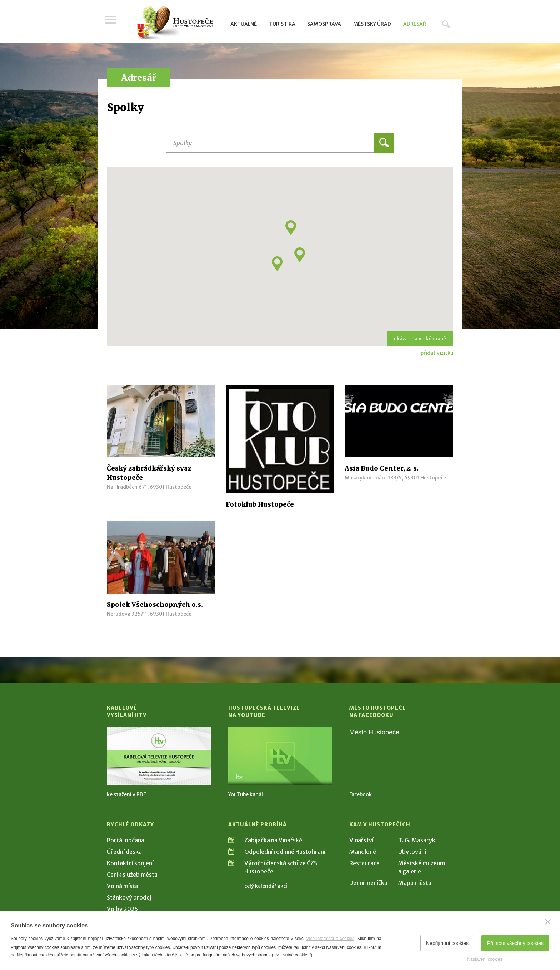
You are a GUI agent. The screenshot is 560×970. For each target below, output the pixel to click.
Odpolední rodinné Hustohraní (285, 852)
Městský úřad (372, 24)
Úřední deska (124, 852)
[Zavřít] (548, 922)
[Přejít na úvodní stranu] (175, 23)
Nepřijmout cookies (447, 943)
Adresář (415, 24)
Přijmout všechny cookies (515, 943)
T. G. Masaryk (417, 840)
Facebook (361, 794)
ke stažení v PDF (126, 794)
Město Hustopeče (374, 732)
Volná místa (122, 886)
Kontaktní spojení (130, 863)
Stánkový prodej (129, 897)
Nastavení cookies (485, 959)
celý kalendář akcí (266, 886)
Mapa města (415, 883)
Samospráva (324, 24)
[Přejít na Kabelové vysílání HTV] (159, 756)
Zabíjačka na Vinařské (273, 840)
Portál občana (126, 840)
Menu (112, 22)
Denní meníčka (368, 883)
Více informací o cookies (330, 939)
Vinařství (361, 840)
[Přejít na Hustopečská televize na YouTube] (280, 756)
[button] (300, 255)
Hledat (446, 24)
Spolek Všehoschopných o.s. (155, 604)
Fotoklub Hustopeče (260, 504)
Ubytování (412, 852)
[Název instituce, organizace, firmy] (280, 143)
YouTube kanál (246, 794)
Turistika (282, 24)
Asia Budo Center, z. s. (382, 468)
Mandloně (363, 852)
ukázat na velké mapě (420, 339)
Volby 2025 (122, 909)
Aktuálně (244, 24)
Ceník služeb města (132, 875)
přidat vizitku (437, 353)
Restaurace (364, 863)
